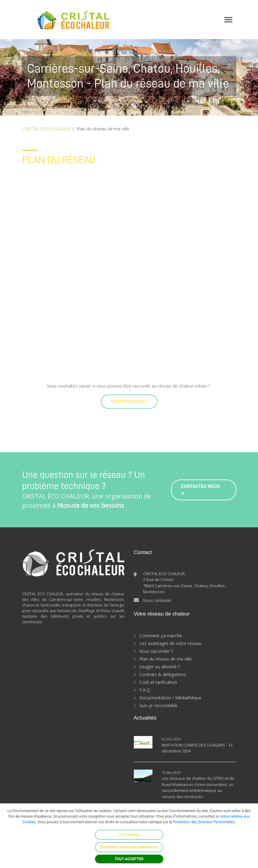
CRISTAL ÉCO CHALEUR (46, 129)
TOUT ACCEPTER (129, 859)
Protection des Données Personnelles (204, 822)
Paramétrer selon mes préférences (129, 847)
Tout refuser (129, 835)
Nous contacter (157, 600)
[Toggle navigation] (228, 20)
